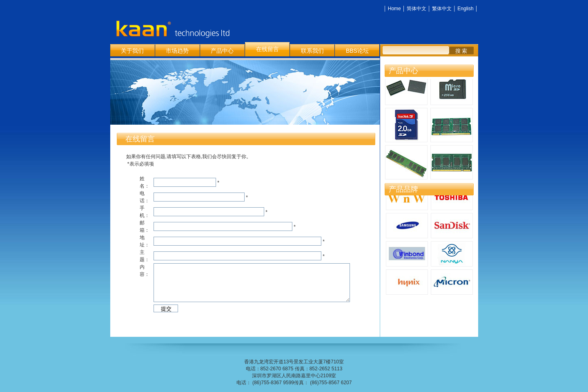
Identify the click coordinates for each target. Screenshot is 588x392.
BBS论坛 (357, 51)
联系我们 (312, 51)
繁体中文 (442, 9)
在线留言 (267, 49)
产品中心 (222, 51)
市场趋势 (177, 51)
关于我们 (132, 51)
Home (394, 9)
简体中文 (416, 9)
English (465, 9)
